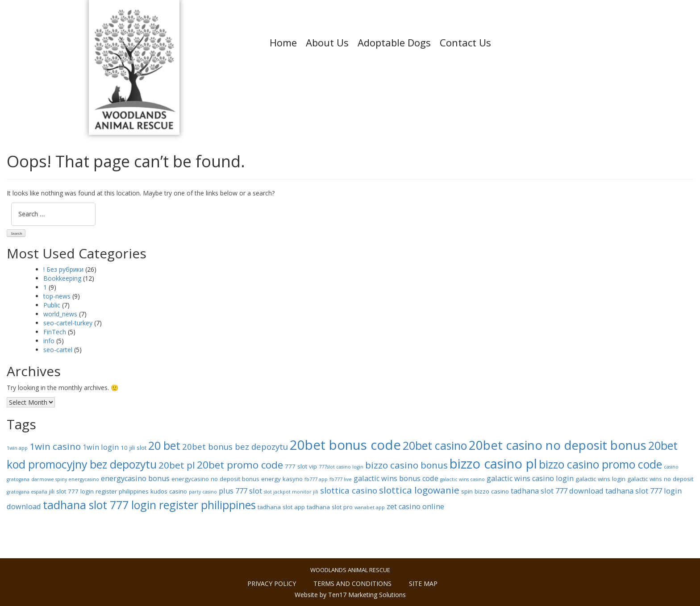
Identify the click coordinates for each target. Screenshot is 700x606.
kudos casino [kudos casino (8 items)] (169, 491)
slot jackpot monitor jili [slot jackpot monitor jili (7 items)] (291, 492)
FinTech (55, 332)
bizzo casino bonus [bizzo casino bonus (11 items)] (406, 465)
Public (52, 305)
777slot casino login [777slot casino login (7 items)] (341, 467)
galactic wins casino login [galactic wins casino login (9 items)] (530, 478)
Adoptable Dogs (394, 42)
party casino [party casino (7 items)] (203, 492)
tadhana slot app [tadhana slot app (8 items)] (281, 507)
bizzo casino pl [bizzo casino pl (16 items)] (493, 464)
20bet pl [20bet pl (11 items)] (177, 465)
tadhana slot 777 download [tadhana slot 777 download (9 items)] (557, 491)
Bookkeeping (62, 278)
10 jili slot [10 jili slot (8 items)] (133, 448)
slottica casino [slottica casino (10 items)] (349, 490)
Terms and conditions (352, 583)
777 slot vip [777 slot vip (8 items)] (301, 466)
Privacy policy (272, 583)
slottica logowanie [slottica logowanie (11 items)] (419, 490)
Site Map (423, 583)
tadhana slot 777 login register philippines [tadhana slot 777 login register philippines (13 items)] (149, 505)
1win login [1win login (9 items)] (101, 447)
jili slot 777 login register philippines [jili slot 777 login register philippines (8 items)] (99, 491)
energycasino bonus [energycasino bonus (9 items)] (135, 478)
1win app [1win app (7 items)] (17, 448)
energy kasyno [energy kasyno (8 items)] (282, 479)
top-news (57, 296)
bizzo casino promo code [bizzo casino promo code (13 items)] (600, 464)
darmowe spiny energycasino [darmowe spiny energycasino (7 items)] (65, 479)
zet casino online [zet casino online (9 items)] (415, 506)
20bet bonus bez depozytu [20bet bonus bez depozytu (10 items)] (235, 446)
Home (283, 42)
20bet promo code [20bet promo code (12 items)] (240, 465)
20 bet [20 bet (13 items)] (164, 445)
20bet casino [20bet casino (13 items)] (435, 445)
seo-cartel (58, 350)
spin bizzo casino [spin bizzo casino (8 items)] (485, 491)
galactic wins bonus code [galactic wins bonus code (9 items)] (396, 478)
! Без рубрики (63, 269)
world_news (60, 314)
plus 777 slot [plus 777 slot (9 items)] (240, 491)
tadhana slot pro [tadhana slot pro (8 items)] (330, 507)
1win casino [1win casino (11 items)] (55, 446)
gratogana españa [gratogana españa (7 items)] (27, 492)
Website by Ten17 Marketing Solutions (350, 595)
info (49, 341)
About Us (327, 42)
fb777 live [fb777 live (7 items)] (341, 479)
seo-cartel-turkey (68, 323)
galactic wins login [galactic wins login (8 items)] (600, 479)
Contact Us (465, 42)
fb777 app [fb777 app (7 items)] (316, 479)
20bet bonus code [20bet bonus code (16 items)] (345, 445)
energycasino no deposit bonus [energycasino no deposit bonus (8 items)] (215, 479)
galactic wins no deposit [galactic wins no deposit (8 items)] (660, 479)
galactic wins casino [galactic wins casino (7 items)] (462, 479)
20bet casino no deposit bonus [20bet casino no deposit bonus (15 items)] (558, 445)
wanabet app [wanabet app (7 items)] (370, 507)
